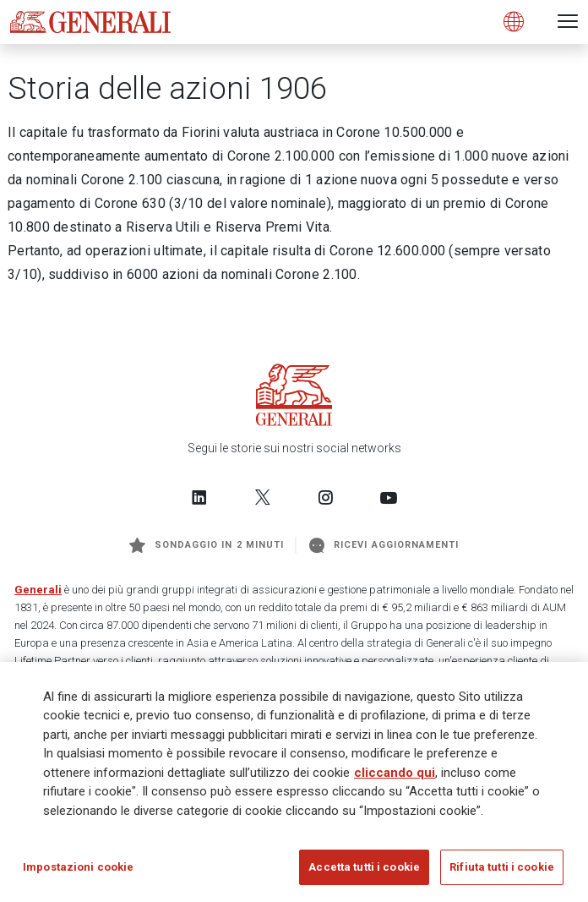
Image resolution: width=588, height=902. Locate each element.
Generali (38, 590)
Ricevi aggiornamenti (384, 545)
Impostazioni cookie (78, 867)
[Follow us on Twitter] (263, 497)
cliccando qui (395, 773)
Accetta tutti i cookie (364, 867)
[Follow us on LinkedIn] (199, 497)
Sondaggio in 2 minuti (207, 545)
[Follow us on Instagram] (325, 497)
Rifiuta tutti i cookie (502, 867)
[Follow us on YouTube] (389, 497)
